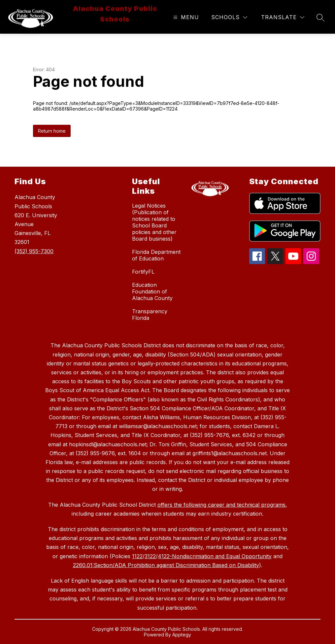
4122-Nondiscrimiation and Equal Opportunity (215, 556)
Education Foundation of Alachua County (152, 291)
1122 (137, 556)
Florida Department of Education (156, 255)
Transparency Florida (150, 315)
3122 (150, 556)
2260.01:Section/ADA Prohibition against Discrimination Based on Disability (166, 565)
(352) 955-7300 (34, 251)
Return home (52, 131)
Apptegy (182, 635)
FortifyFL (143, 272)
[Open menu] (185, 17)
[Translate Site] (283, 17)
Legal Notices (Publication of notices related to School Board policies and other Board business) (154, 222)
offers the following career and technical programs (221, 505)
